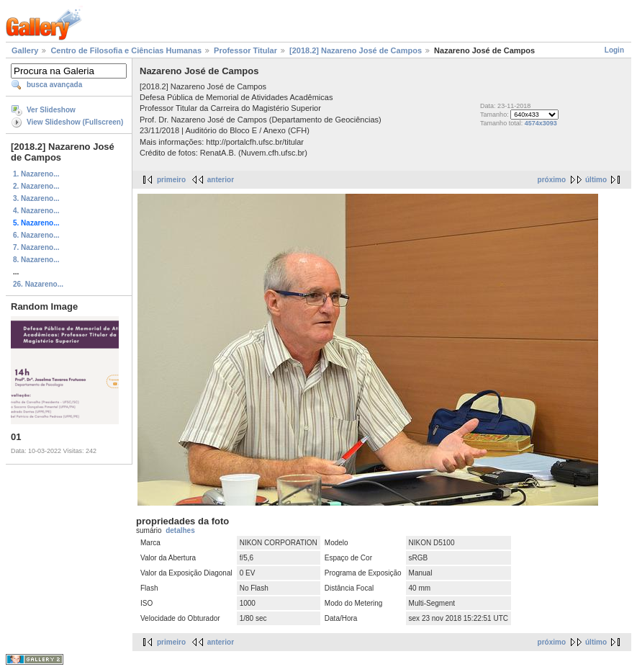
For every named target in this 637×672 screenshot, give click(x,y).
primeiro (171, 180)
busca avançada (54, 85)
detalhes (180, 530)
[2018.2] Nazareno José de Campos (356, 50)
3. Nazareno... (36, 198)
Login (614, 50)
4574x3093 (541, 123)
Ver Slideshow (51, 110)
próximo (552, 180)
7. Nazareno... (36, 247)
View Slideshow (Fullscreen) (75, 122)
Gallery (25, 50)
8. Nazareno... (36, 260)
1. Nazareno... (36, 174)
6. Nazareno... (36, 235)
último (596, 180)
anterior (221, 180)
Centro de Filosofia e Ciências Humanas (126, 50)
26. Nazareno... (38, 284)
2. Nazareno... (36, 186)
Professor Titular (245, 50)
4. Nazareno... (36, 211)
